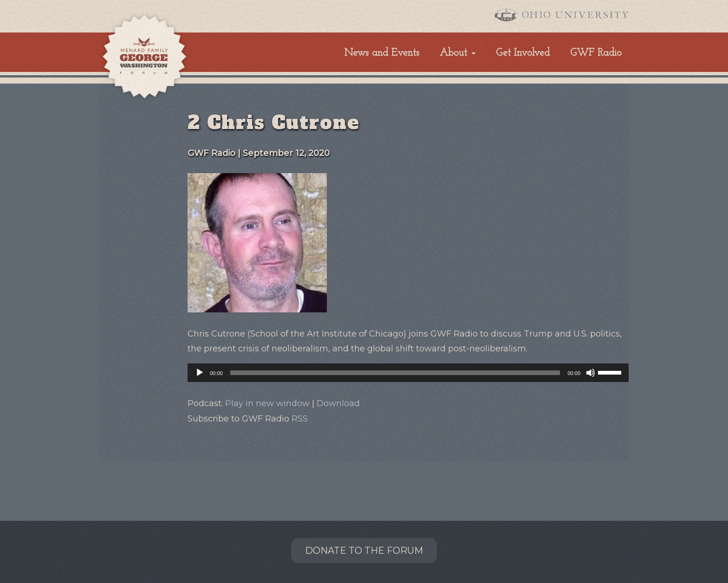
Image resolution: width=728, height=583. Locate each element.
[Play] (200, 373)
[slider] (395, 373)
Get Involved (523, 53)
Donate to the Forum (364, 551)
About (453, 53)
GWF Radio (596, 53)
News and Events (382, 53)
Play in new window (267, 403)
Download (338, 403)
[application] (408, 373)
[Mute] (591, 373)
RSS (300, 419)
